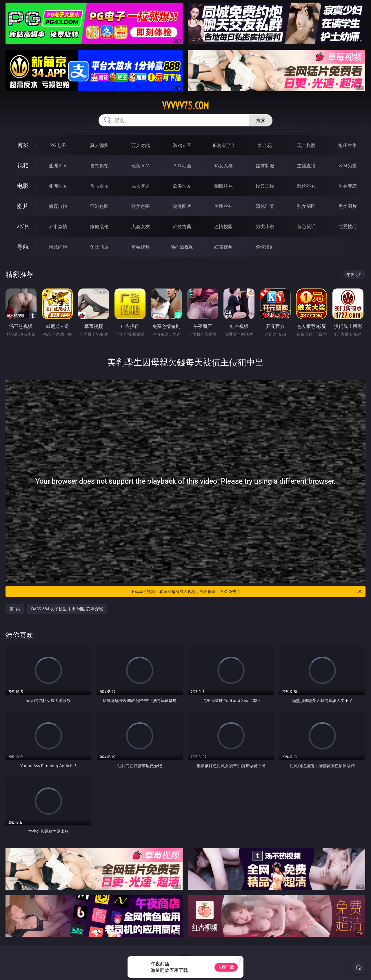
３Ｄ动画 (182, 166)
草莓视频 (141, 247)
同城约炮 (58, 247)
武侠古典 (182, 226)
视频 (23, 165)
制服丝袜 (223, 186)
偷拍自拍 (99, 186)
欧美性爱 (182, 186)
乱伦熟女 (306, 186)
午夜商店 (99, 247)
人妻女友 (141, 226)
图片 (23, 206)
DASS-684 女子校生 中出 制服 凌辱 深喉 (67, 609)
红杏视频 (223, 247)
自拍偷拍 (99, 166)
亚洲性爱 (58, 186)
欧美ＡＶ (141, 166)
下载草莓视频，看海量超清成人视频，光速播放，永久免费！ (247, 591)
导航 (23, 247)
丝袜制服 (265, 166)
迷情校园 (223, 226)
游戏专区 (182, 145)
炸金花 (265, 145)
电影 (23, 186)
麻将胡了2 (223, 145)
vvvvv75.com (185, 106)
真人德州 (99, 145)
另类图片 (348, 206)
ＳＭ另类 (348, 166)
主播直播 (306, 166)
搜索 (261, 120)
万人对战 (141, 145)
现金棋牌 (306, 145)
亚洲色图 (99, 206)
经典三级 (265, 186)
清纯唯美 (265, 206)
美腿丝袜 (223, 206)
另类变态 (348, 186)
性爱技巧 (348, 226)
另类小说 (265, 226)
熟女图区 (306, 206)
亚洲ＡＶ (58, 166)
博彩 (23, 145)
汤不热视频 (182, 247)
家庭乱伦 (99, 226)
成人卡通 (141, 186)
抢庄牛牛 (348, 145)
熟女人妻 (223, 166)
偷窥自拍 (58, 206)
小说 (23, 226)
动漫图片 (182, 206)
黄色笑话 (306, 226)
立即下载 (226, 967)
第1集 (15, 609)
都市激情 (58, 226)
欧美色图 (141, 206)
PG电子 (58, 145)
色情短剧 (265, 247)
